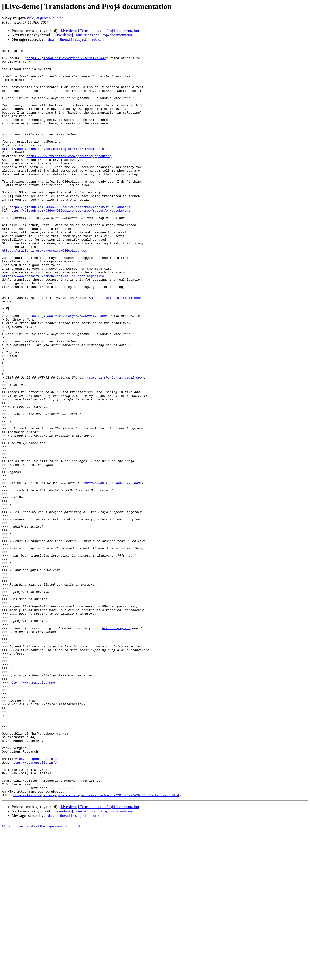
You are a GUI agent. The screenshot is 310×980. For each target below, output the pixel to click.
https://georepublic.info (34, 905)
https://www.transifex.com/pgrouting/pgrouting (69, 178)
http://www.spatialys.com (32, 810)
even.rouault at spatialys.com (112, 570)
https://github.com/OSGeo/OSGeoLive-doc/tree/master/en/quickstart (70, 243)
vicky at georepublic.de (45, 18)
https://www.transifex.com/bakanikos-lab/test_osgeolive (53, 322)
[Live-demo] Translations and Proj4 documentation (99, 31)
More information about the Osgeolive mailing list (41, 976)
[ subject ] (81, 39)
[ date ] (51, 39)
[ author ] (97, 39)
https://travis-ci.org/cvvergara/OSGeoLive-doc (44, 291)
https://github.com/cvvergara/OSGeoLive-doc (66, 60)
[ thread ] (65, 39)
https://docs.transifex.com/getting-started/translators (53, 169)
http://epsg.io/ (116, 744)
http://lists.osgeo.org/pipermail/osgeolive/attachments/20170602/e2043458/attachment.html (96, 945)
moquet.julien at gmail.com (115, 348)
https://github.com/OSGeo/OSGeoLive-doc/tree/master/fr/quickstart (70, 239)
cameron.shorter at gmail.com (115, 444)
